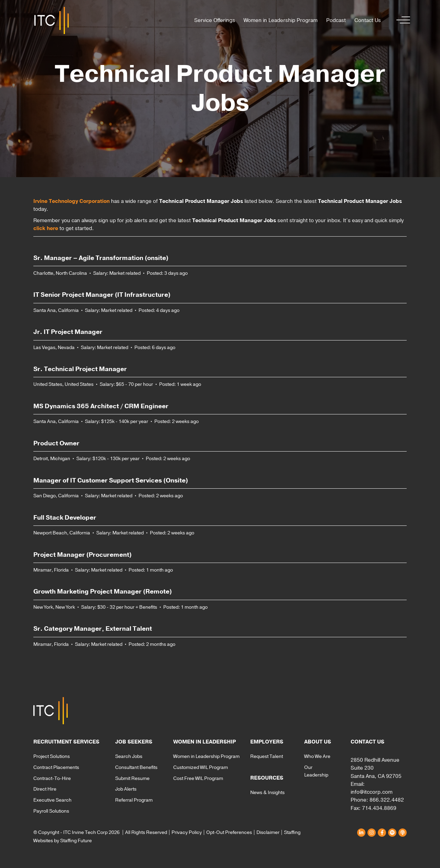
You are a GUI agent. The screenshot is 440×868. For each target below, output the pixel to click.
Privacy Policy (187, 832)
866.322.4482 (387, 800)
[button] (401, 20)
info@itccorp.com (372, 792)
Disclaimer (268, 832)
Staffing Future (76, 841)
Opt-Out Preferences (229, 832)
